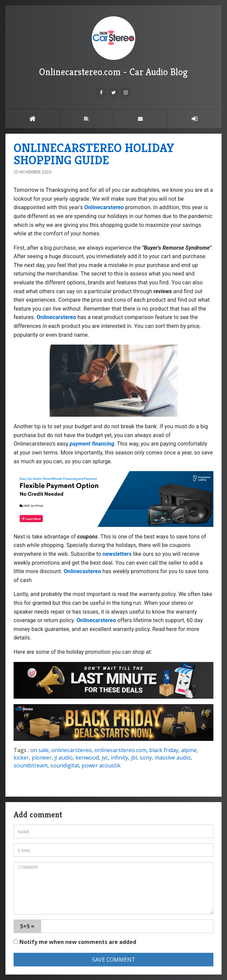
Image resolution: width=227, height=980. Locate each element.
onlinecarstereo (72, 750)
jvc (105, 758)
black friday (164, 750)
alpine (189, 750)
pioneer (42, 758)
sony (146, 758)
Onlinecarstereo (104, 207)
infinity (119, 758)
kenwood (87, 758)
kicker (21, 758)
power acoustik (101, 765)
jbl (134, 758)
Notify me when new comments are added (75, 942)
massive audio (173, 758)
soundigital (65, 765)
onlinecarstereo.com (120, 750)
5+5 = (27, 926)
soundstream (31, 765)
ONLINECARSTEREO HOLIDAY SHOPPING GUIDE (94, 154)
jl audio (64, 758)
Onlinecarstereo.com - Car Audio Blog (113, 47)
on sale (39, 750)
